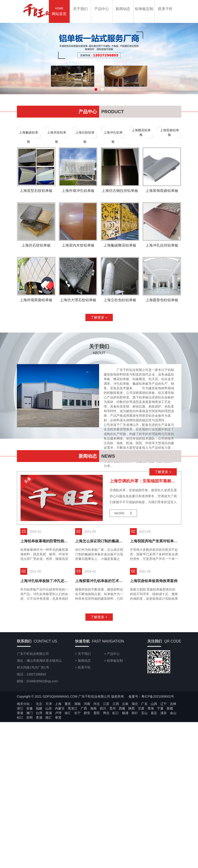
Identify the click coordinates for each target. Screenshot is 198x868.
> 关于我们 (83, 708)
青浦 (39, 772)
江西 (116, 758)
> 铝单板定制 (114, 715)
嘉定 (154, 768)
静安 (87, 768)
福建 (39, 763)
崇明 (29, 772)
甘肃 (141, 763)
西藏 (122, 763)
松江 (20, 772)
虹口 (116, 768)
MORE (120, 568)
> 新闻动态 (83, 715)
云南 (125, 758)
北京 (39, 758)
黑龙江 (73, 763)
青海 (151, 763)
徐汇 (68, 768)
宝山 (144, 768)
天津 (49, 758)
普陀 (97, 768)
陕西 (132, 763)
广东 (144, 758)
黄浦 (49, 768)
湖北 (135, 758)
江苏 (106, 758)
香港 (20, 768)
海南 (93, 763)
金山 (173, 768)
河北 (97, 758)
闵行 (135, 768)
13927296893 (190, 388)
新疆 (170, 763)
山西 (154, 758)
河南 (87, 758)
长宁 (77, 768)
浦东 (164, 768)
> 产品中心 (112, 708)
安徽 (29, 763)
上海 (58, 758)
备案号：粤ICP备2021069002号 (151, 751)
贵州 (113, 763)
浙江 (20, 763)
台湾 (39, 768)
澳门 (29, 768)
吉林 (173, 758)
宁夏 (160, 763)
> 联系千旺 (83, 722)
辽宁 (164, 758)
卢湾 (58, 768)
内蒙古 (60, 763)
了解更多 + (99, 372)
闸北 (106, 768)
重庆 (68, 758)
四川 (103, 763)
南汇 (49, 772)
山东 (49, 763)
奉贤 (58, 772)
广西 (84, 763)
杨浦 (125, 768)
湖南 (77, 758)
